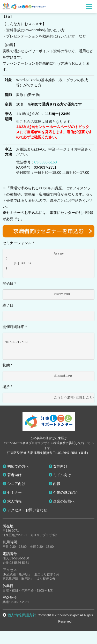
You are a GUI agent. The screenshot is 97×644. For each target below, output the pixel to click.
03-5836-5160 (45, 162)
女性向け (58, 466)
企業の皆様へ (62, 501)
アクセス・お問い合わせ (25, 510)
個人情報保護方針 (22, 615)
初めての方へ (16, 466)
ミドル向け (60, 475)
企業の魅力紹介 (64, 492)
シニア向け (14, 484)
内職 (55, 484)
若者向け (12, 475)
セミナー (12, 492)
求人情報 (12, 501)
